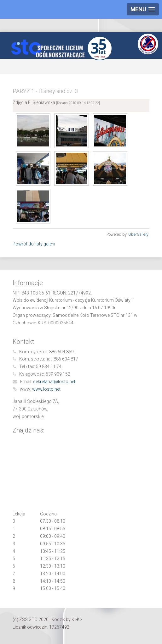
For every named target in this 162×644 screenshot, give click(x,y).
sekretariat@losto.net (54, 382)
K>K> (77, 619)
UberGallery (138, 234)
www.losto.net (46, 389)
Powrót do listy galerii (34, 244)
